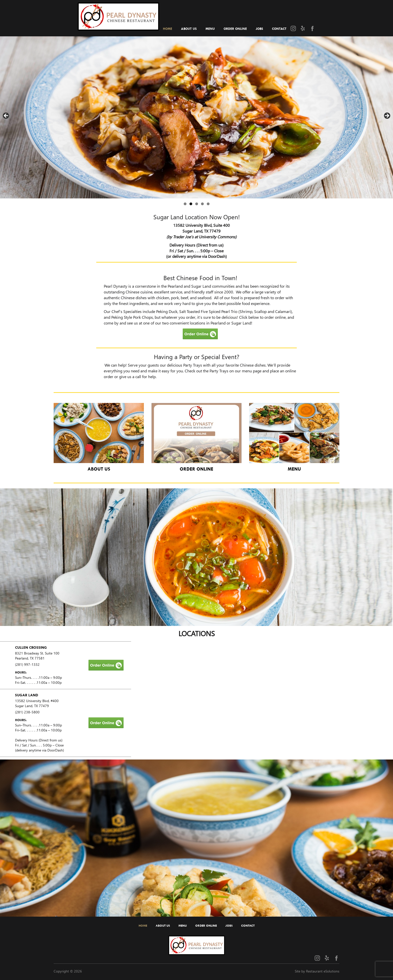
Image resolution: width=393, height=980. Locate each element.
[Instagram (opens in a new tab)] (293, 28)
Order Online (235, 29)
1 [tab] (185, 204)
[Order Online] (106, 664)
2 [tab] (191, 204)
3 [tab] (197, 204)
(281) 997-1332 (27, 664)
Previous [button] (6, 116)
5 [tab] (208, 204)
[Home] (118, 15)
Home (168, 29)
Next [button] (387, 116)
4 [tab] (202, 204)
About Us (189, 29)
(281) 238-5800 (27, 712)
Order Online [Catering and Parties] (197, 469)
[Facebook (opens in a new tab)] (312, 28)
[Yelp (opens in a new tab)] (303, 28)
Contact (279, 29)
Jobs (259, 29)
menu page (252, 371)
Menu (210, 29)
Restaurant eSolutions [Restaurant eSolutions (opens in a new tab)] (323, 971)
